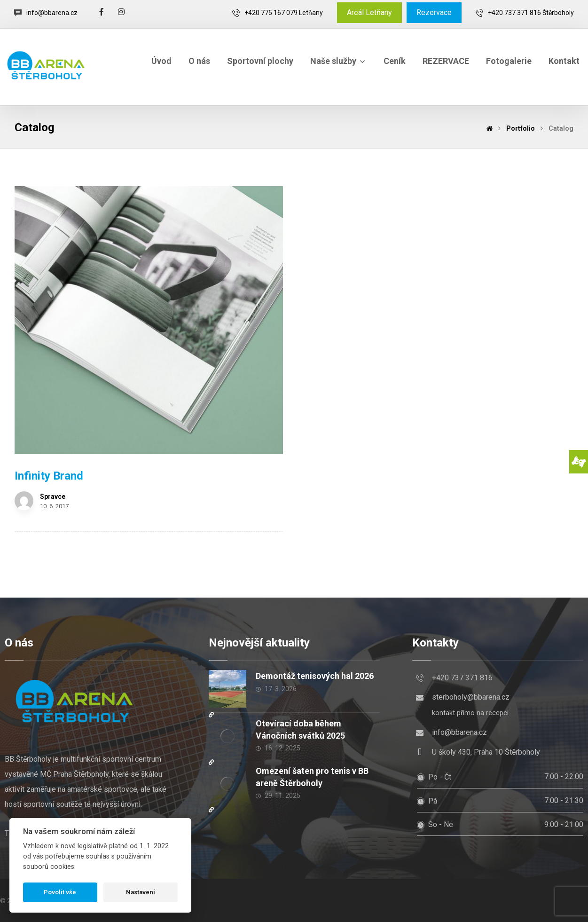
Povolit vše (60, 892)
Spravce (53, 496)
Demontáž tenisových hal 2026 (315, 676)
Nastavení (141, 892)
